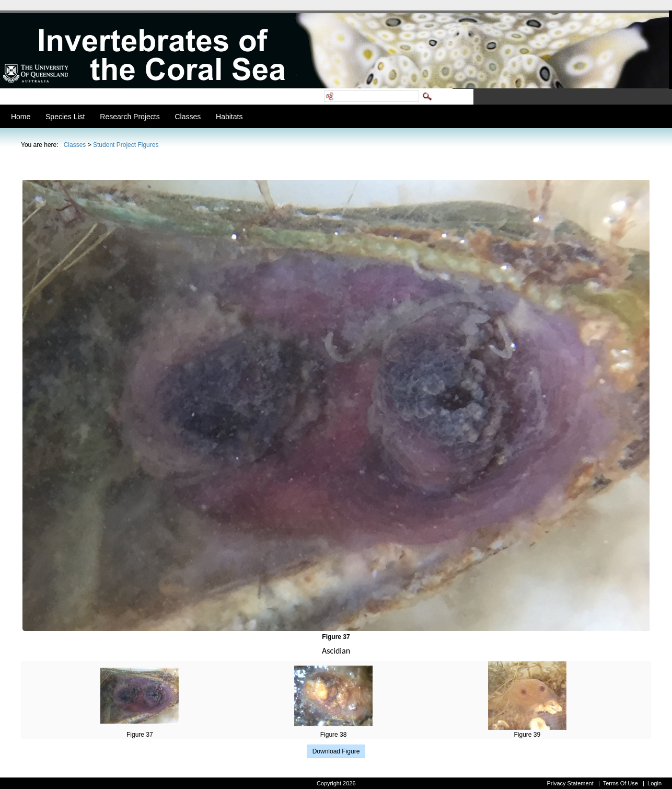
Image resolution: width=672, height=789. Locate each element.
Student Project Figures (126, 145)
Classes (75, 145)
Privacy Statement (570, 783)
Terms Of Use (621, 783)
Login (654, 783)
